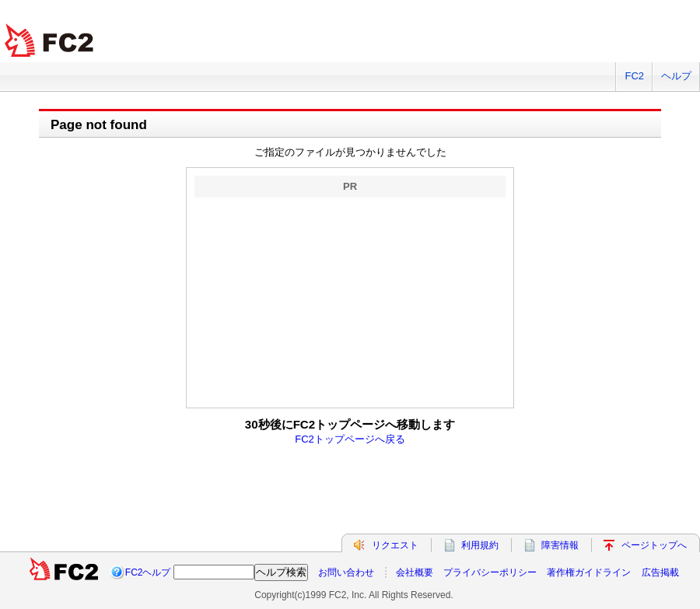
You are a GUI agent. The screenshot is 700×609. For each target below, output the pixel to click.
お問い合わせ (346, 572)
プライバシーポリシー (490, 572)
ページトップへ (654, 545)
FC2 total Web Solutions (51, 41)
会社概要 (415, 572)
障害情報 (560, 545)
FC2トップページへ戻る (350, 439)
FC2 (634, 76)
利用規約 (480, 545)
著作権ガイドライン (589, 572)
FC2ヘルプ (148, 572)
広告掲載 (660, 572)
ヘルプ (676, 76)
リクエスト (395, 545)
